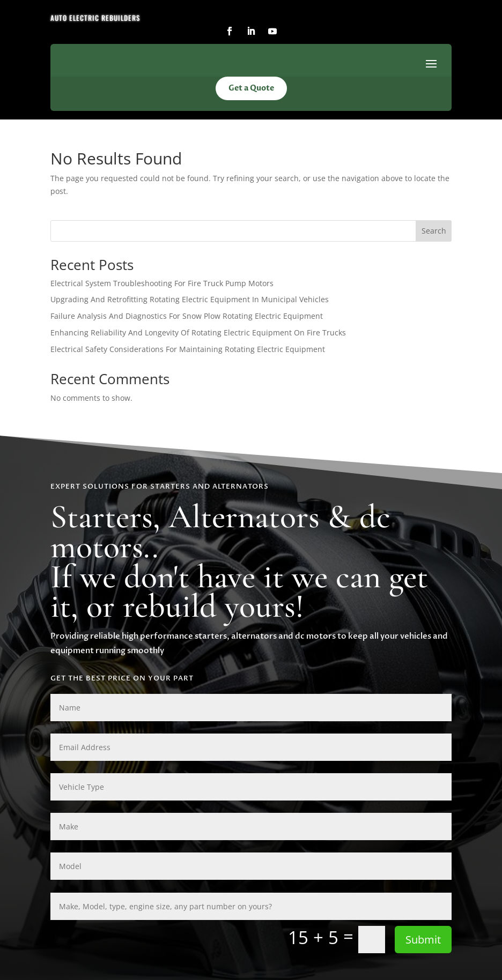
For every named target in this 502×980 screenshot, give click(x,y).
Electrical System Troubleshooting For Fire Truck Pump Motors (162, 283)
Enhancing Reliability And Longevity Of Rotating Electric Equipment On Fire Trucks (198, 332)
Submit (423, 940)
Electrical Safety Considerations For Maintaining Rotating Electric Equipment (188, 349)
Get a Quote (251, 88)
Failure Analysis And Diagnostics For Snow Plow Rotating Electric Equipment (187, 316)
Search (434, 231)
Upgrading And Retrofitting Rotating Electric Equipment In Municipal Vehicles (190, 299)
